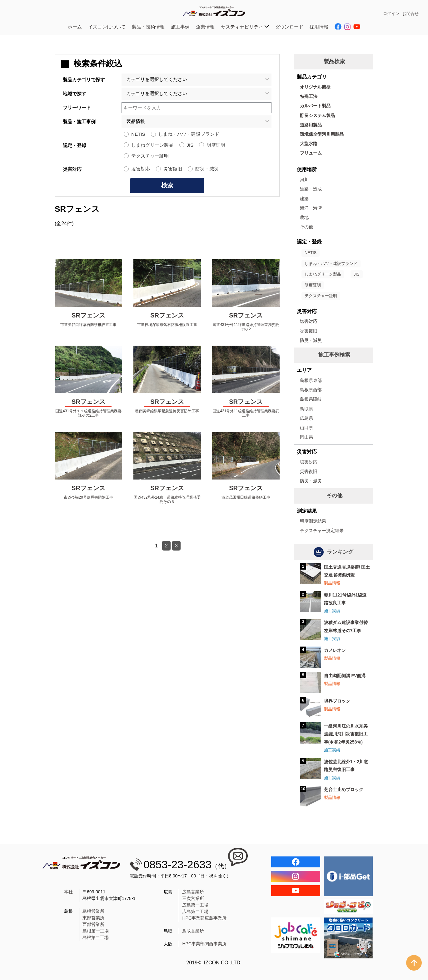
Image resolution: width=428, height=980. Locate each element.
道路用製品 (311, 125)
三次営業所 (193, 898)
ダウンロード (289, 27)
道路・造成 (311, 189)
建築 (304, 199)
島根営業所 (93, 911)
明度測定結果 (313, 521)
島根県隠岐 (311, 399)
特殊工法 (309, 96)
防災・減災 (207, 169)
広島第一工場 (195, 905)
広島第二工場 (195, 911)
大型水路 (309, 144)
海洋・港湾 (311, 208)
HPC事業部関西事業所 (204, 944)
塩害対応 (141, 169)
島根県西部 (311, 390)
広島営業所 (193, 892)
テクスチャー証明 (150, 156)
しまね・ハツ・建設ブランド (189, 134)
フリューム (311, 153)
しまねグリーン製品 (152, 145)
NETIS (138, 134)
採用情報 (319, 27)
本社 (68, 892)
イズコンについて (107, 27)
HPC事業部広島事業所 (204, 918)
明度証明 (216, 145)
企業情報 (205, 27)
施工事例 (180, 27)
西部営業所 (93, 924)
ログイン (391, 14)
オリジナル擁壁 (315, 87)
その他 (306, 227)
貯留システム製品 (317, 115)
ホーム (75, 27)
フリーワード (77, 107)
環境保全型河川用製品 (322, 134)
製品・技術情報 (148, 27)
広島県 (306, 418)
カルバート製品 (315, 106)
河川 (304, 180)
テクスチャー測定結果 (322, 531)
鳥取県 (306, 409)
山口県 (306, 428)
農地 (304, 217)
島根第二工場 (96, 937)
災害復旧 (173, 169)
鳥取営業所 (193, 931)
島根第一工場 (96, 931)
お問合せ (411, 14)
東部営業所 (93, 918)
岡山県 (306, 437)
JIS (190, 145)
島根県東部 (311, 380)
